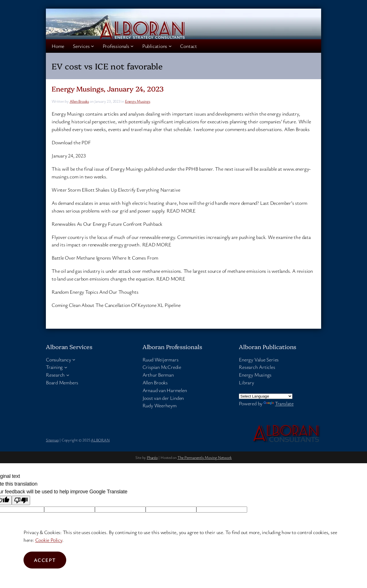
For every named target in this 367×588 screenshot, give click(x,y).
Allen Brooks (79, 101)
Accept (45, 560)
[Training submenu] (66, 367)
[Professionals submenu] (132, 46)
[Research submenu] (68, 375)
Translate (279, 403)
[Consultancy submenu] (74, 360)
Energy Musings (138, 101)
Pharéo (152, 457)
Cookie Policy (49, 540)
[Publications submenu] (170, 46)
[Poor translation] (21, 500)
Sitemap (52, 440)
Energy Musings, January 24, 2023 (108, 89)
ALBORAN (100, 440)
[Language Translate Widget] (266, 396)
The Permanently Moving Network (205, 457)
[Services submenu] (92, 46)
